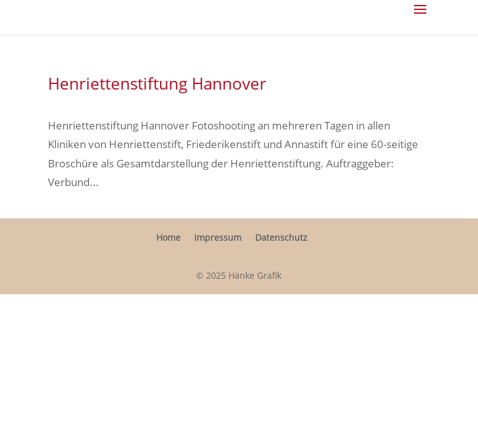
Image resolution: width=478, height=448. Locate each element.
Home (168, 237)
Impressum (218, 237)
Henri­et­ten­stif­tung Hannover (157, 83)
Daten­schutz (281, 237)
